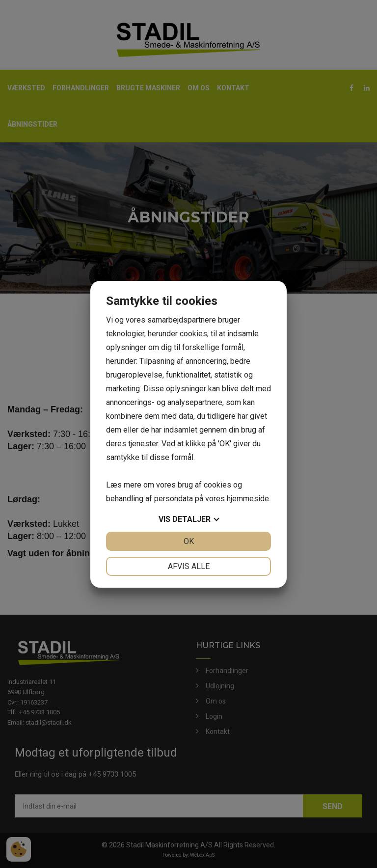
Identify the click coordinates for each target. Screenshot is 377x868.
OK (189, 541)
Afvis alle (189, 566)
